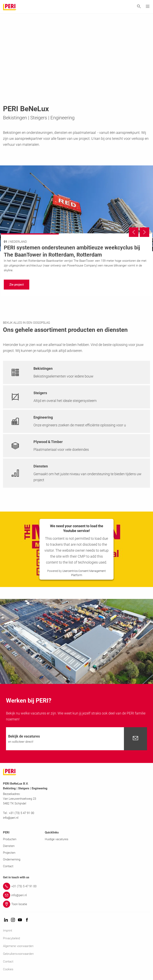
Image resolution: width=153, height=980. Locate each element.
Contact (8, 866)
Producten (10, 839)
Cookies (8, 969)
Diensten (9, 846)
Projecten (9, 853)
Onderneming (12, 859)
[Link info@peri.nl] (76, 895)
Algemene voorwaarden (18, 946)
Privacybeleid (11, 938)
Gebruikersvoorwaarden (18, 954)
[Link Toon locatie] (76, 904)
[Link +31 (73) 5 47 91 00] (76, 886)
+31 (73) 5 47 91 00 (22, 813)
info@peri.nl (11, 818)
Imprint (8, 931)
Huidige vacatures (57, 839)
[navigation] (17, 285)
